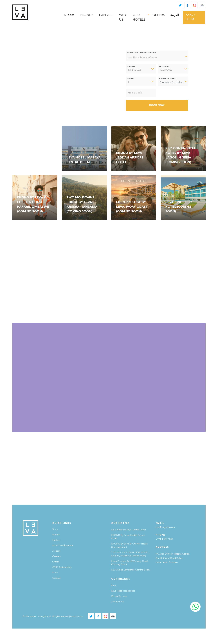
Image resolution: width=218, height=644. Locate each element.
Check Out (164, 66)
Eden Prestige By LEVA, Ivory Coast (130, 578)
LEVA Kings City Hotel (131, 585)
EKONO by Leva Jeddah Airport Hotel (128, 552)
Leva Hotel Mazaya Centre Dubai (128, 545)
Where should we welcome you (142, 53)
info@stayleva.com (165, 543)
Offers (159, 15)
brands (87, 15)
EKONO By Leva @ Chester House (129, 561)
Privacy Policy (76, 632)
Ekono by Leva (119, 612)
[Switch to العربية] (175, 15)
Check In (131, 66)
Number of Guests (168, 79)
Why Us (123, 17)
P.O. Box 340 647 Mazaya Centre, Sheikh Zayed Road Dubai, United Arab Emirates (173, 574)
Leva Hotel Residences (123, 606)
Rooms (131, 79)
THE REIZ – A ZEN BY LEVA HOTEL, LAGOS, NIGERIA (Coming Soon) (130, 570)
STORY (70, 15)
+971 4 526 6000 (164, 555)
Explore (106, 15)
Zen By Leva (118, 617)
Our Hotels (139, 17)
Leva (114, 601)
